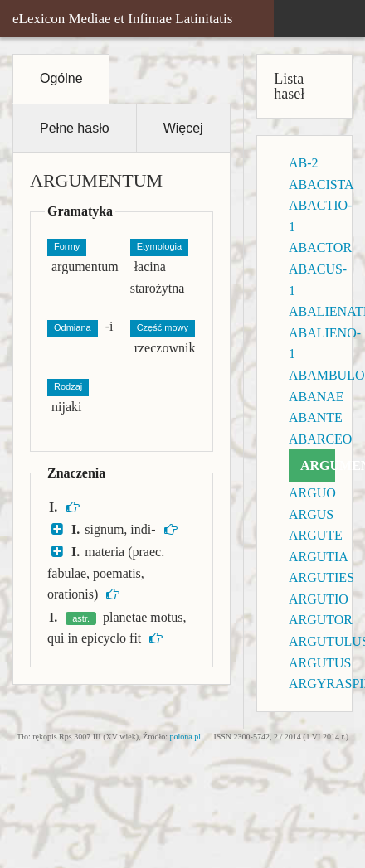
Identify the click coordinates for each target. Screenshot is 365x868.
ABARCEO (320, 439)
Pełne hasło (75, 128)
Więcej (183, 128)
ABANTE (316, 417)
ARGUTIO (319, 599)
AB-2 (304, 163)
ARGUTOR (321, 620)
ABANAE (316, 397)
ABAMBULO (327, 375)
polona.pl (186, 737)
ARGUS (311, 514)
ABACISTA (321, 184)
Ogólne (61, 78)
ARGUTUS (320, 663)
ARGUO (312, 493)
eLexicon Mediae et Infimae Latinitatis (122, 19)
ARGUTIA (319, 557)
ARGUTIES (321, 577)
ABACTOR (320, 247)
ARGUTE (316, 535)
